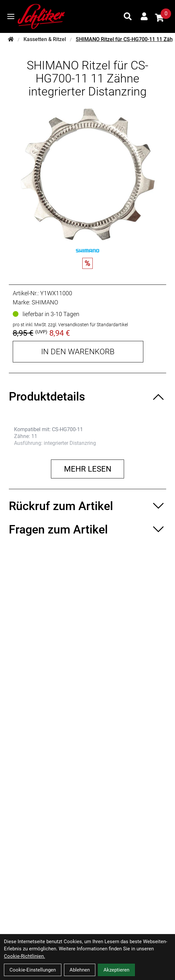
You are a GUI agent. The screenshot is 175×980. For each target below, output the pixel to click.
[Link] (11, 16)
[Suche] (128, 16)
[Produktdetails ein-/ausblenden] (87, 397)
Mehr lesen (88, 469)
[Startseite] (11, 39)
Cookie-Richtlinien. (24, 956)
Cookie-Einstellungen (33, 970)
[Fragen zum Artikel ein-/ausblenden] (87, 530)
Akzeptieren (116, 970)
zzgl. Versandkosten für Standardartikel (88, 325)
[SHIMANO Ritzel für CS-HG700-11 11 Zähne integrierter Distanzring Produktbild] (87, 174)
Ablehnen (80, 970)
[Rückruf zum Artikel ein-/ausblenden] (87, 506)
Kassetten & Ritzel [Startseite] (45, 39)
